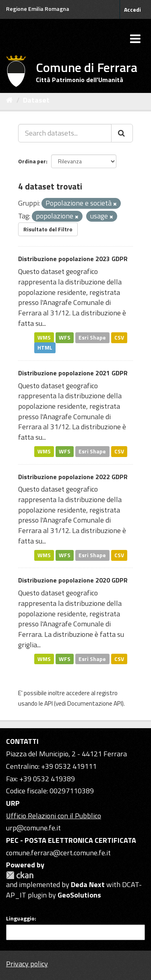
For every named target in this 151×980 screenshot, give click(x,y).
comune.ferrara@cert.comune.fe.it (58, 853)
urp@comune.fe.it (33, 828)
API (49, 703)
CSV (119, 337)
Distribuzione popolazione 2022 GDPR (73, 477)
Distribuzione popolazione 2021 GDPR (73, 373)
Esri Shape (92, 337)
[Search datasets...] (65, 133)
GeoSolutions (79, 895)
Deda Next (88, 884)
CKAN (20, 875)
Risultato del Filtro (48, 229)
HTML (45, 348)
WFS (65, 337)
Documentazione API (95, 703)
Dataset (36, 100)
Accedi (132, 9)
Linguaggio (20, 918)
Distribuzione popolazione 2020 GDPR (73, 580)
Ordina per (32, 161)
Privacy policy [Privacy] (27, 964)
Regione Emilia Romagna (38, 9)
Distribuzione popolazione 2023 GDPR (73, 259)
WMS (44, 337)
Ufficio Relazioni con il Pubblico (54, 816)
